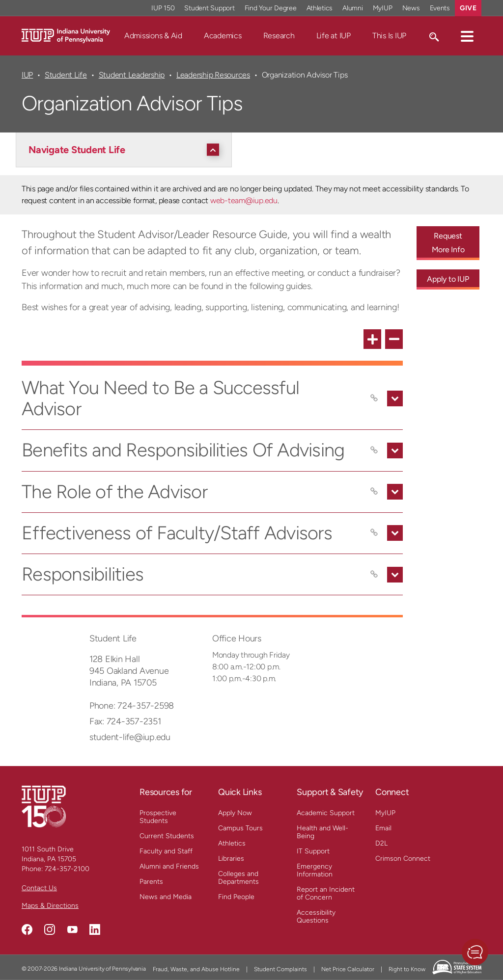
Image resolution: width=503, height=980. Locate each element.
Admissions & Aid (153, 36)
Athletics (232, 843)
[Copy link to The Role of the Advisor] (374, 492)
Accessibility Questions (316, 916)
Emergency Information (315, 870)
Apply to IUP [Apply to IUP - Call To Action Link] (448, 279)
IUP (27, 75)
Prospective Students (158, 817)
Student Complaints (280, 969)
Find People (236, 897)
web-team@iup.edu (244, 200)
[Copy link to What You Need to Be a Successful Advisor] (374, 398)
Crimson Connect (403, 859)
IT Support (313, 851)
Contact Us (39, 888)
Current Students (167, 836)
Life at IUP (334, 36)
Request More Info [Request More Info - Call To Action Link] (448, 243)
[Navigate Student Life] (126, 150)
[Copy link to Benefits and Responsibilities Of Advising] (374, 450)
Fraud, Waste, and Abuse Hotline (196, 969)
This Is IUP (389, 36)
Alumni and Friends (169, 866)
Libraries (231, 859)
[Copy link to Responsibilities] (374, 575)
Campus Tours (240, 828)
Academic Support (326, 813)
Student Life (66, 75)
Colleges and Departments (238, 878)
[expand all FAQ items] (372, 339)
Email (383, 828)
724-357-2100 (67, 869)
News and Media (166, 897)
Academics (223, 36)
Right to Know (407, 969)
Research (279, 36)
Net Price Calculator (348, 969)
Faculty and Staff (166, 851)
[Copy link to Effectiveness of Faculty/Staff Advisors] (374, 533)
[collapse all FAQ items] (394, 339)
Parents (151, 882)
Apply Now (235, 813)
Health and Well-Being (322, 832)
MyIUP (385, 813)
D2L (381, 843)
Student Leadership (132, 75)
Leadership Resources (213, 75)
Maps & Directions (50, 906)
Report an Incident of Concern (326, 893)
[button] (467, 36)
